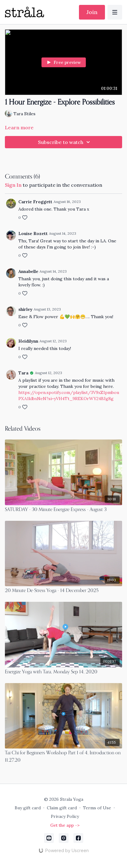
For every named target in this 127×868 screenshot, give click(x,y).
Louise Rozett (33, 234)
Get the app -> (65, 825)
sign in (13, 185)
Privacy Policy (65, 816)
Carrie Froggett (35, 202)
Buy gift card (28, 808)
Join (92, 12)
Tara (23, 373)
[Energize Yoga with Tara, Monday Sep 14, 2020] (63, 672)
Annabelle (28, 271)
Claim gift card (62, 808)
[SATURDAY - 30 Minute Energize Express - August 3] (63, 510)
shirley (25, 309)
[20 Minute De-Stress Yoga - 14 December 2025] (63, 591)
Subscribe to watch (65, 142)
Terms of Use (97, 808)
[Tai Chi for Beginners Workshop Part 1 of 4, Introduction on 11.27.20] (63, 757)
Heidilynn (28, 341)
